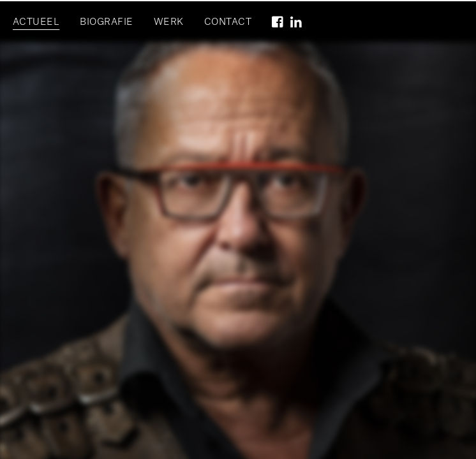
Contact (228, 22)
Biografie (106, 22)
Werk (169, 22)
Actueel (36, 22)
